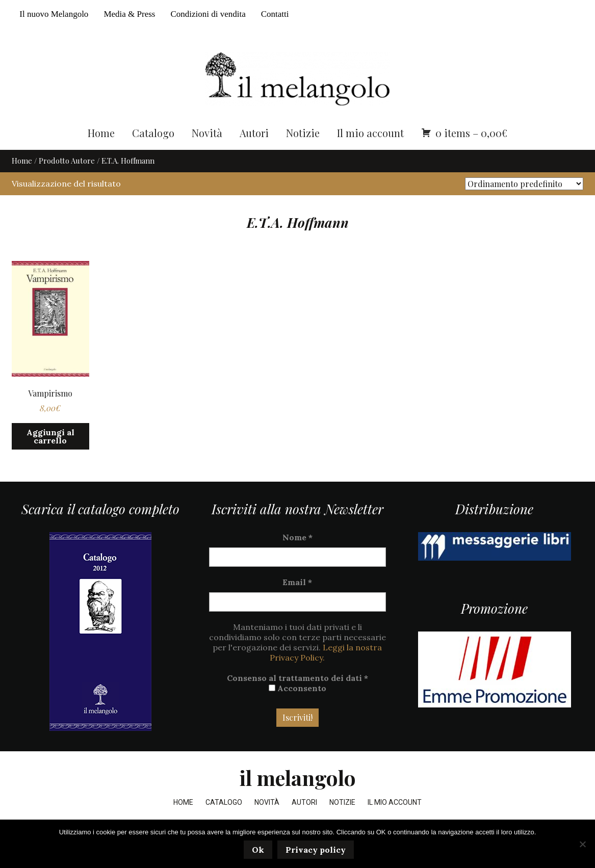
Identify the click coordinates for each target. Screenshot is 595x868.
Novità (207, 152)
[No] (582, 845)
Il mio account (370, 152)
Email (297, 601)
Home (101, 152)
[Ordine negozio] (524, 203)
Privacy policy (317, 851)
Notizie (303, 152)
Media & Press (129, 14)
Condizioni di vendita (208, 14)
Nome (297, 556)
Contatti (275, 14)
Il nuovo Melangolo (54, 14)
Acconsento (297, 707)
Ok (260, 851)
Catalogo (153, 152)
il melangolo (297, 796)
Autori (254, 152)
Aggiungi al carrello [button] (50, 455)
